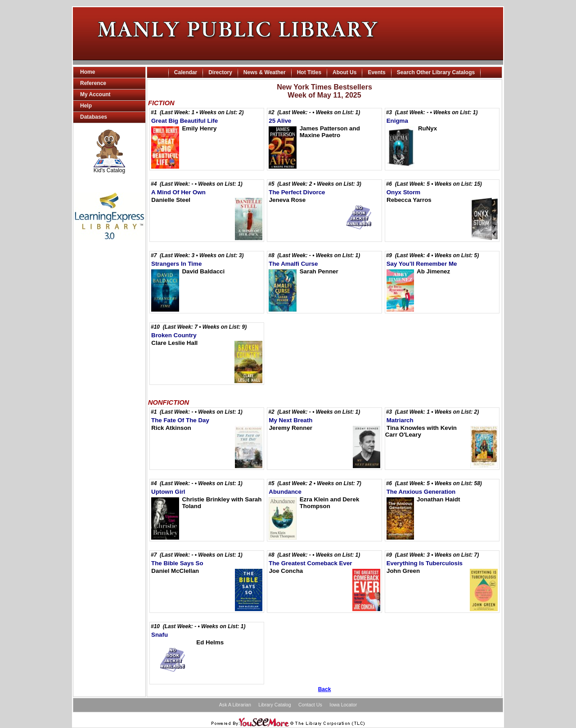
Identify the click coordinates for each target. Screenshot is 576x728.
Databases (94, 117)
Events (376, 72)
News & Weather (265, 72)
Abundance (285, 492)
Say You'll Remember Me (422, 264)
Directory (220, 72)
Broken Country (174, 335)
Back (325, 689)
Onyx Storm (404, 192)
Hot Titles (309, 72)
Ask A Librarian (235, 705)
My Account (95, 94)
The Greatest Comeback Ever (310, 563)
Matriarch (400, 420)
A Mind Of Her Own (178, 192)
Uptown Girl (168, 492)
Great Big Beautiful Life (184, 121)
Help (86, 106)
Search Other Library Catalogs (436, 72)
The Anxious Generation (421, 492)
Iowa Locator (343, 705)
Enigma (397, 121)
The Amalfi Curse (293, 264)
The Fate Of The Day (180, 420)
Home (88, 72)
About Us (344, 72)
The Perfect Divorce (297, 192)
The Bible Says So (177, 563)
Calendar (186, 72)
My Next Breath (290, 420)
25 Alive (280, 121)
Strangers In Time (176, 264)
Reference (93, 83)
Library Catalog (274, 705)
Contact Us (310, 705)
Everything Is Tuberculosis (425, 563)
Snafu (160, 635)
